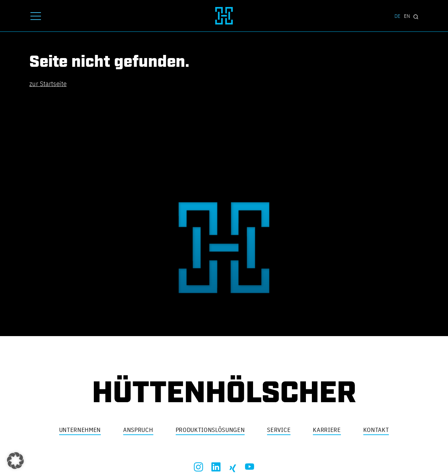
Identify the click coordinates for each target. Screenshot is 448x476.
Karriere (327, 430)
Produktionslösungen (210, 430)
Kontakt (376, 430)
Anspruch (138, 430)
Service (279, 430)
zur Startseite (48, 84)
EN (407, 16)
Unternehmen (80, 430)
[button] (15, 461)
